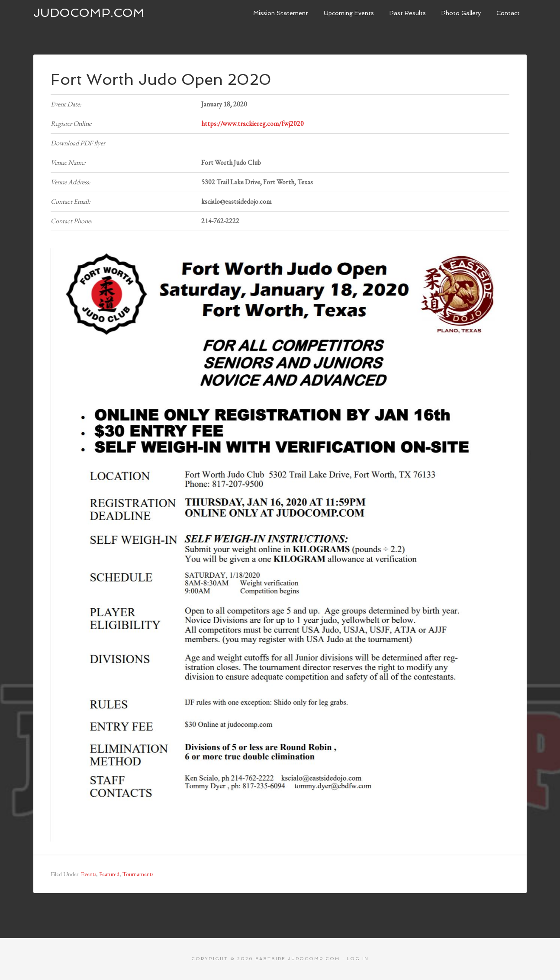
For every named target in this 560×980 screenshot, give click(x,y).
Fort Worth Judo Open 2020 (161, 79)
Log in (358, 959)
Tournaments (138, 874)
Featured (109, 874)
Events (89, 874)
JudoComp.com (89, 13)
